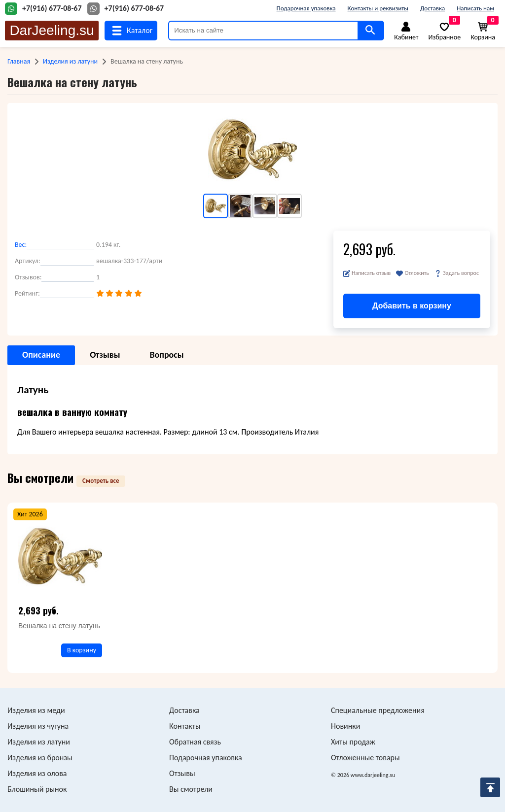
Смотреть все (101, 481)
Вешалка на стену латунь (59, 626)
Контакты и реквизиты (378, 8)
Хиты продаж (353, 742)
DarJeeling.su (52, 30)
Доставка (433, 8)
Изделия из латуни (70, 61)
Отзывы (182, 773)
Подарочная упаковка (306, 8)
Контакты (185, 726)
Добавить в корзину (412, 306)
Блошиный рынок (37, 789)
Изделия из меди (36, 710)
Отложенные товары (365, 758)
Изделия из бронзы (40, 758)
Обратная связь (195, 742)
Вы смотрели (191, 789)
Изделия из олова (37, 773)
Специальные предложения (378, 710)
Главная (19, 61)
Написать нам (475, 8)
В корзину (82, 650)
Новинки (345, 726)
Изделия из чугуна (38, 726)
